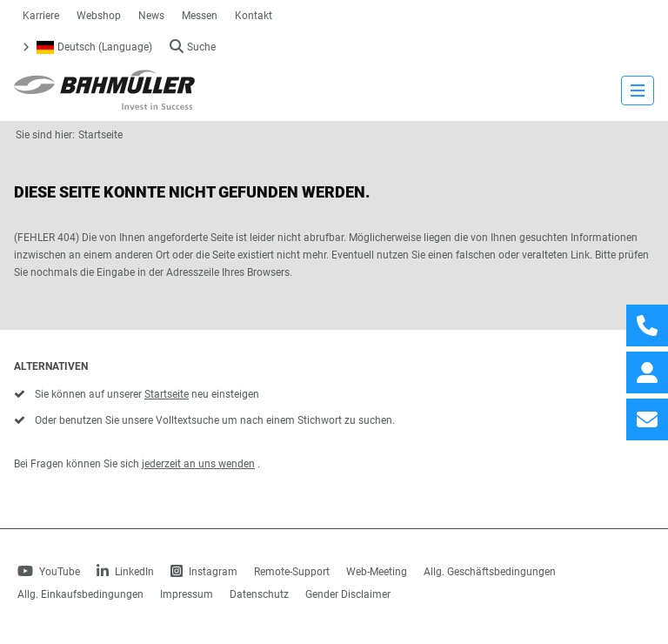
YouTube (49, 572)
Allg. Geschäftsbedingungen (490, 572)
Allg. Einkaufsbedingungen (80, 594)
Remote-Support (292, 572)
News (151, 16)
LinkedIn (125, 572)
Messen (200, 16)
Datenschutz (259, 594)
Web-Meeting (377, 572)
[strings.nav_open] (638, 91)
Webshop (99, 16)
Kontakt (254, 16)
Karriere (41, 16)
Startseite (100, 135)
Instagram (204, 572)
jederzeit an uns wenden (198, 464)
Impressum (187, 594)
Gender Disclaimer (348, 594)
